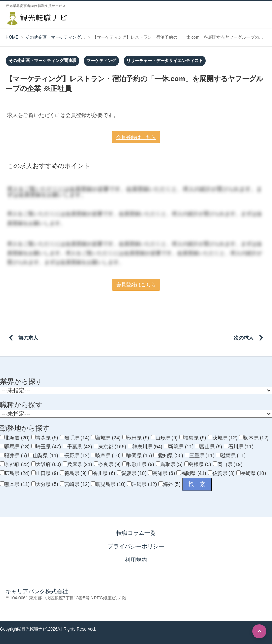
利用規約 (136, 560)
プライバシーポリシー (136, 546)
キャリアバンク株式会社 (37, 591)
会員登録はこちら (136, 137)
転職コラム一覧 (136, 533)
